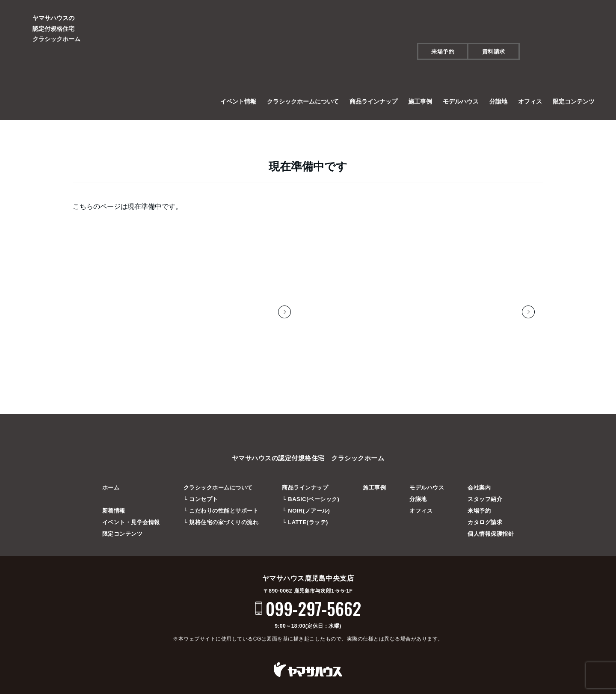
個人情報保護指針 (491, 532)
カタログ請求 (485, 520)
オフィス (530, 101)
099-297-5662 (313, 606)
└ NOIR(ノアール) (306, 509)
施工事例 (420, 101)
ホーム (111, 485)
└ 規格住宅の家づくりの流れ (221, 520)
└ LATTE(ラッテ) (305, 520)
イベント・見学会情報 (131, 520)
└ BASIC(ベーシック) (311, 497)
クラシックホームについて (303, 101)
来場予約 (443, 52)
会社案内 (479, 485)
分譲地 (498, 101)
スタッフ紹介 (485, 497)
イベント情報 (238, 101)
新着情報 (114, 509)
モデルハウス (461, 101)
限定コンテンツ (574, 101)
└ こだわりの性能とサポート (221, 509)
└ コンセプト (201, 497)
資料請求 (494, 52)
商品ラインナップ (373, 101)
